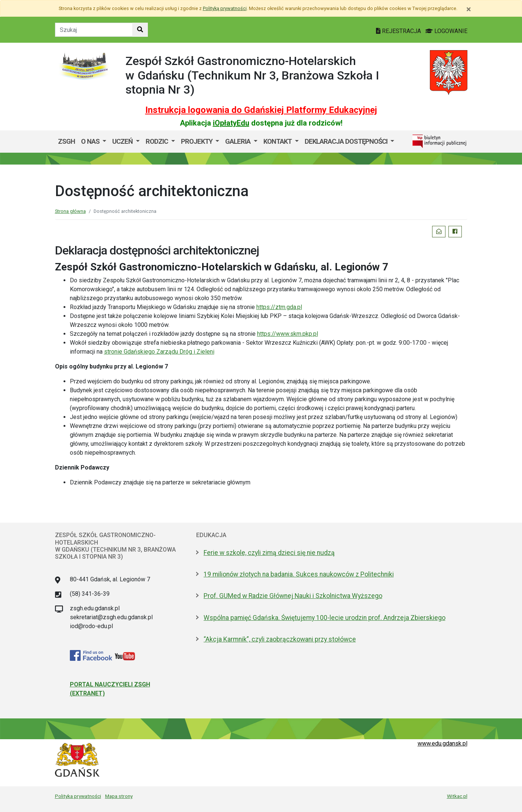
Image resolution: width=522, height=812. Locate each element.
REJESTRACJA (399, 31)
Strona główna (70, 211)
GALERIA (239, 141)
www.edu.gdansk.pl (442, 743)
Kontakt (278, 141)
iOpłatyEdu (231, 123)
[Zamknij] (469, 9)
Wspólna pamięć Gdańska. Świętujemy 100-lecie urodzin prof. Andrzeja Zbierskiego (325, 618)
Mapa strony (119, 796)
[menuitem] (94, 142)
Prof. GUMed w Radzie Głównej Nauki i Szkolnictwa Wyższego (293, 596)
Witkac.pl (457, 796)
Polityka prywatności (78, 796)
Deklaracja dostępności (347, 141)
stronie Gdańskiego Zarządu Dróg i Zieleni (159, 352)
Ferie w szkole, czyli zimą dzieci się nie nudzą (269, 553)
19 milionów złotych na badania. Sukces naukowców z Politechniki (299, 574)
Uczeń (123, 141)
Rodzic (158, 141)
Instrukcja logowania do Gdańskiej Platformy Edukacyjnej (261, 110)
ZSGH (67, 141)
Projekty (197, 141)
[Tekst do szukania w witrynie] (94, 30)
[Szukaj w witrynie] (140, 30)
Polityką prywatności (225, 8)
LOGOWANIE (446, 31)
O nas (91, 141)
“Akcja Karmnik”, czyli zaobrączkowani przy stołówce (280, 639)
